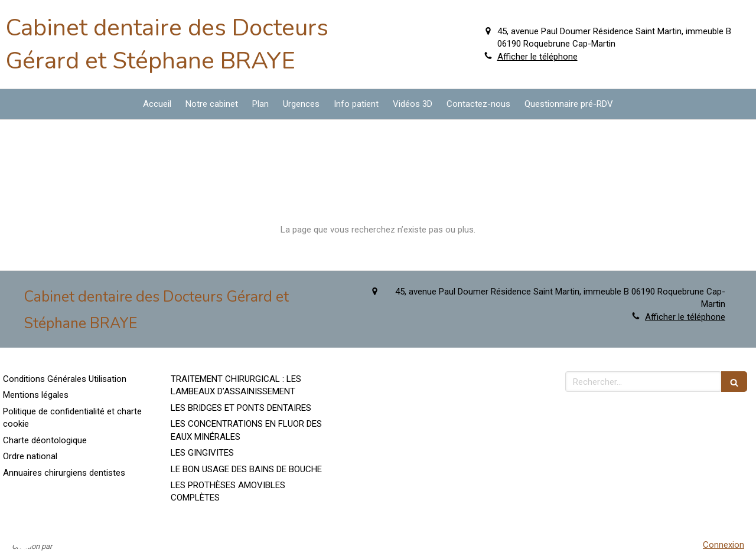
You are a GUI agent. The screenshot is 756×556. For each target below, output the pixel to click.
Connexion (724, 545)
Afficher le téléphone (537, 57)
